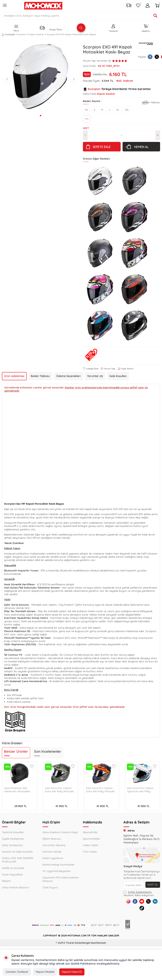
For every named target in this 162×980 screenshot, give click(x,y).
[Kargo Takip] (129, 6)
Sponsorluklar (91, 839)
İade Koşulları (118, 376)
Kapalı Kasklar (36, 34)
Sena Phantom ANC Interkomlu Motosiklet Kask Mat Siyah (17, 790)
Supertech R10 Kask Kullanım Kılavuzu (61, 879)
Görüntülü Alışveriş (54, 845)
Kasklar (22, 34)
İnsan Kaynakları (12, 874)
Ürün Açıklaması (14, 376)
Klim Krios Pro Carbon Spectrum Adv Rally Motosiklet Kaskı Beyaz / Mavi (142, 790)
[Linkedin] (138, 911)
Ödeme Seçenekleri (68, 376)
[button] (40, 116)
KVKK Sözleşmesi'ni (140, 892)
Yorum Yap (89, 61)
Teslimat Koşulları (13, 832)
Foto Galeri (90, 852)
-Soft (60, 946)
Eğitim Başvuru (52, 839)
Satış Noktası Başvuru (16, 887)
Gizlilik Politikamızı (83, 964)
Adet (86, 128)
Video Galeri (91, 845)
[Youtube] (146, 902)
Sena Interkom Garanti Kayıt (60, 832)
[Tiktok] (146, 911)
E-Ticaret (69, 946)
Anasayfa (8, 34)
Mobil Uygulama (53, 858)
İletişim (6, 881)
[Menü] (5, 7)
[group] (40, 76)
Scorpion (94, 89)
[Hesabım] (148, 6)
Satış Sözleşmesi (12, 845)
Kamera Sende (52, 852)
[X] (155, 902)
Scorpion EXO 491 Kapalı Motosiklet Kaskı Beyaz (71, 34)
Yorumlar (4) (95, 376)
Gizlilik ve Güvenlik (13, 868)
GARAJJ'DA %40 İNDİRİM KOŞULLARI (18, 860)
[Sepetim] (157, 6)
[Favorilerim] (138, 6)
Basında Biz (90, 832)
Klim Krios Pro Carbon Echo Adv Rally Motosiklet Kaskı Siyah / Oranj (101, 790)
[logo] (43, 6)
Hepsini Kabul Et (72, 972)
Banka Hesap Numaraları (58, 865)
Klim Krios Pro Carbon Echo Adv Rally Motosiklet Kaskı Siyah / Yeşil (61, 790)
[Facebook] (138, 902)
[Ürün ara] (155, 16)
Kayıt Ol (152, 885)
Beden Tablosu (151, 102)
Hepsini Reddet (45, 972)
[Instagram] (129, 902)
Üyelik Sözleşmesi (13, 839)
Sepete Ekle (102, 147)
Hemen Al (141, 147)
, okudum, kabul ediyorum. (139, 894)
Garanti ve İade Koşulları (17, 852)
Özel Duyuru (50, 887)
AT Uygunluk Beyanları (57, 871)
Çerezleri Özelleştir (17, 972)
